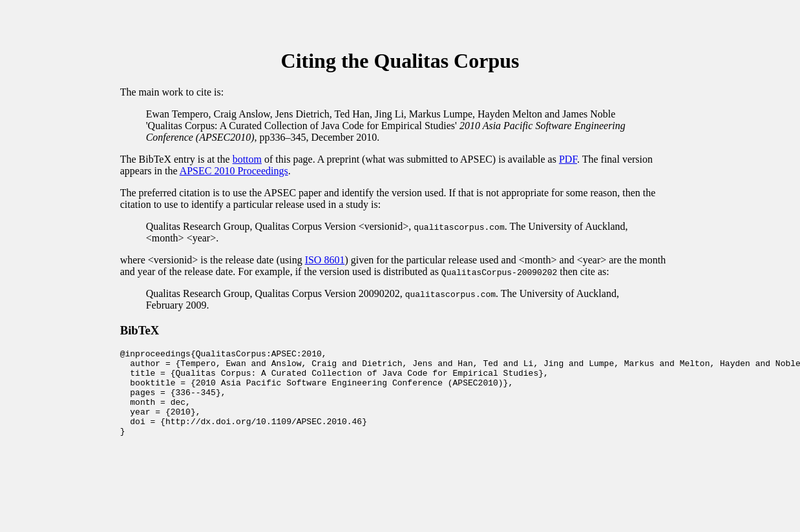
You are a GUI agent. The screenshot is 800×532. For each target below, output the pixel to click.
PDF (568, 159)
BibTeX (140, 330)
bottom (247, 159)
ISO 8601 (325, 260)
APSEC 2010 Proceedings (234, 171)
